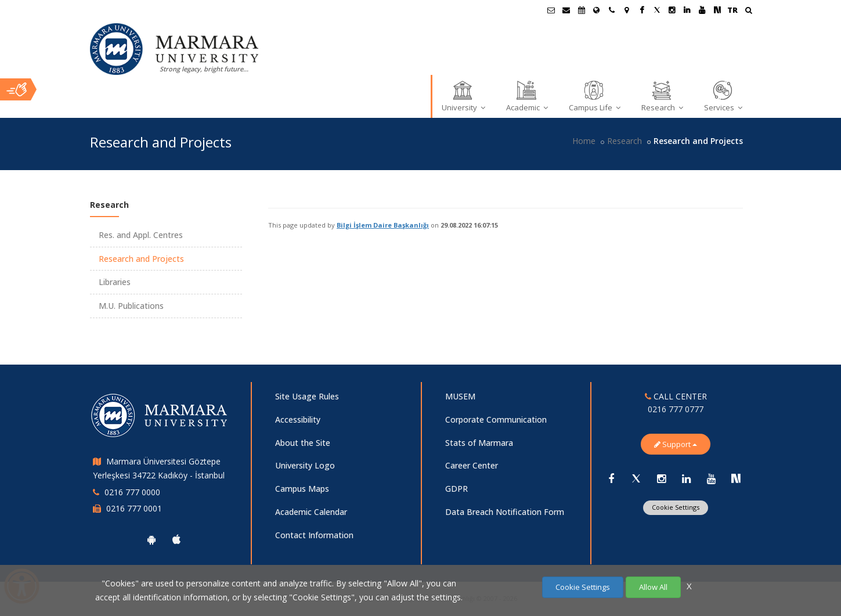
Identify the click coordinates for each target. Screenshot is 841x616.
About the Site (303, 443)
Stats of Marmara (479, 443)
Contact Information (314, 535)
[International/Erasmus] (597, 10)
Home (584, 141)
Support (676, 444)
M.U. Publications (131, 306)
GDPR (456, 489)
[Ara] (748, 11)
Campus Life (595, 96)
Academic (527, 96)
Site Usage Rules (307, 396)
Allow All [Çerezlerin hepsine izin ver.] (653, 587)
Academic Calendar (311, 512)
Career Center (472, 465)
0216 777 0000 (132, 492)
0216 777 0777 (676, 409)
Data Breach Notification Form (505, 512)
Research (662, 96)
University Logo (305, 465)
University (463, 96)
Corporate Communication (496, 419)
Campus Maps (302, 489)
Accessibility (298, 419)
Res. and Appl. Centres (141, 235)
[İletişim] (612, 10)
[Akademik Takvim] (582, 10)
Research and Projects (141, 259)
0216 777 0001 (134, 508)
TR (732, 10)
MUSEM (460, 396)
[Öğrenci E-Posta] (551, 10)
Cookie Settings (676, 507)
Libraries (115, 282)
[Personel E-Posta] (566, 10)
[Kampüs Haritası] (627, 10)
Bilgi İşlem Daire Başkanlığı (383, 225)
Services (723, 96)
